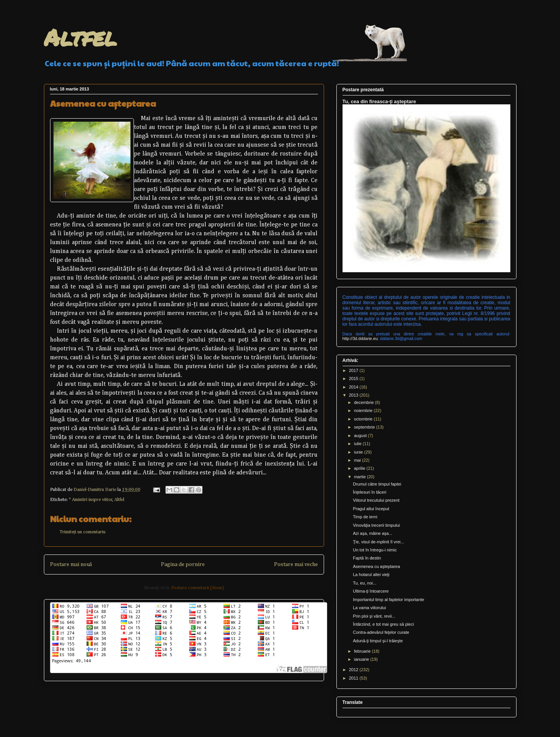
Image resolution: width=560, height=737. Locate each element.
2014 (354, 387)
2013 (354, 395)
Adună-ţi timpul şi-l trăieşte (378, 641)
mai (358, 460)
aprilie (360, 468)
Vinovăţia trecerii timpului (376, 525)
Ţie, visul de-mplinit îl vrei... (379, 542)
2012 (354, 670)
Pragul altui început (371, 509)
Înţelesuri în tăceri (370, 492)
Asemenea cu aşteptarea (376, 566)
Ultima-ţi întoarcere (371, 591)
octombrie (364, 419)
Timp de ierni (365, 517)
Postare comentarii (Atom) (198, 588)
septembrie (365, 427)
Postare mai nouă (71, 564)
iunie (359, 452)
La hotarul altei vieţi (371, 575)
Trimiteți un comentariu (83, 532)
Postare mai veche (296, 564)
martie (361, 477)
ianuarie (362, 659)
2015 (354, 379)
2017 (354, 370)
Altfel (80, 37)
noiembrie (364, 410)
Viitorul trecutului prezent (376, 500)
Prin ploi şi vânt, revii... (374, 616)
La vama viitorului (369, 608)
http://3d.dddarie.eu (360, 338)
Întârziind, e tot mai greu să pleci (383, 624)
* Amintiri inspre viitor (91, 500)
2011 (354, 678)
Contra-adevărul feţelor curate (381, 632)
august (361, 435)
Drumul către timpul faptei (377, 484)
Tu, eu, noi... (365, 583)
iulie (359, 444)
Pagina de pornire (183, 564)
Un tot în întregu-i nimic (375, 550)
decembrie (364, 402)
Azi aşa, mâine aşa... (373, 533)
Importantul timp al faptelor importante (389, 600)
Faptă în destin (367, 558)
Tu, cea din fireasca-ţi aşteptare (379, 101)
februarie (363, 651)
